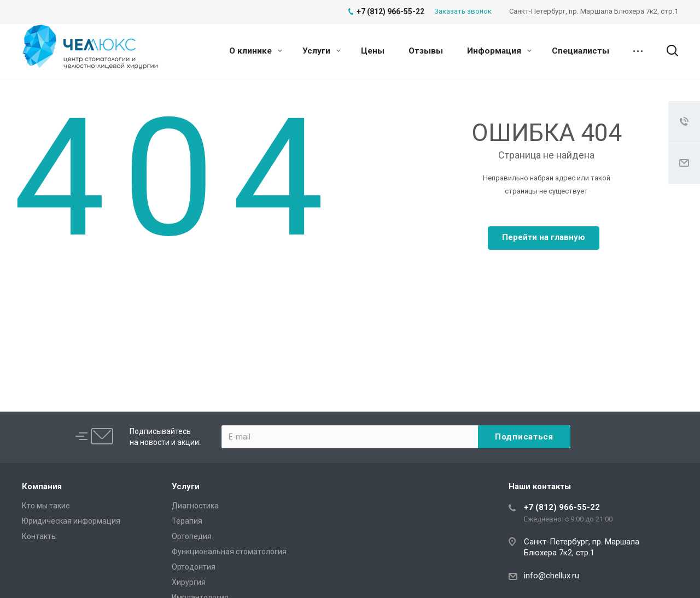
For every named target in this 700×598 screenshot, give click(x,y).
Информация (499, 51)
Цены (373, 51)
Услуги (322, 51)
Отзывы (426, 51)
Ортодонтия (194, 567)
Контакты (39, 536)
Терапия (187, 521)
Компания (42, 486)
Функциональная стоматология (229, 552)
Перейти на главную (544, 237)
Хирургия (189, 582)
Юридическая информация (71, 521)
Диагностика (195, 506)
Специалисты (581, 51)
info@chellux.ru (552, 576)
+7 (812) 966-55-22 (562, 507)
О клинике (256, 51)
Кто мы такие (46, 506)
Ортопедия (192, 536)
